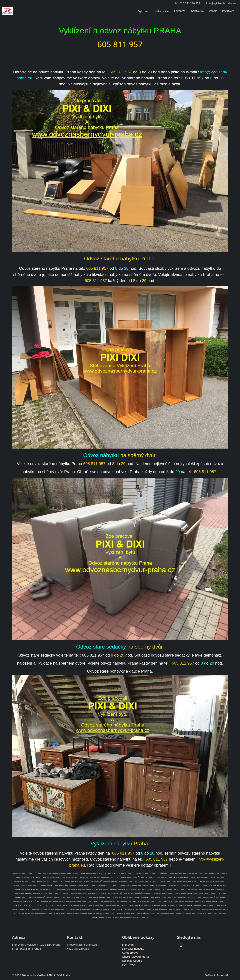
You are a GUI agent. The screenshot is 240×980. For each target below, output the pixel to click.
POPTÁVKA (197, 11)
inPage (218, 975)
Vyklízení (144, 11)
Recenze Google (132, 961)
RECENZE (179, 11)
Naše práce (162, 11)
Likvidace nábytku (133, 949)
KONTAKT (228, 11)
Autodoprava (130, 953)
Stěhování (128, 945)
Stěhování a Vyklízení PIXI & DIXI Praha (46, 975)
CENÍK (213, 11)
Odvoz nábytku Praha (135, 957)
